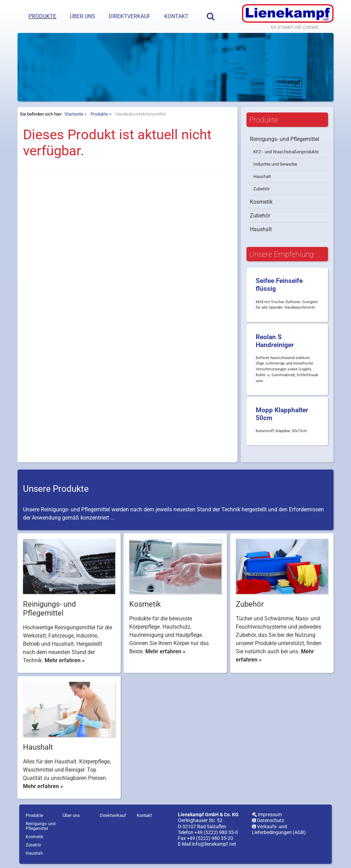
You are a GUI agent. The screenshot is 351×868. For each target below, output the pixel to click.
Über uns (83, 16)
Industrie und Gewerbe (275, 164)
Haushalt (262, 176)
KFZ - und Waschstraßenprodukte (286, 152)
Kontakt (176, 16)
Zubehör (261, 189)
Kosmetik (261, 202)
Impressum (267, 815)
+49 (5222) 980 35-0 (216, 833)
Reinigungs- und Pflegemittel (285, 139)
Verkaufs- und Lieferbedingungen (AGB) (279, 830)
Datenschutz (268, 821)
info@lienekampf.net (214, 844)
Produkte (42, 16)
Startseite (74, 114)
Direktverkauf (130, 16)
